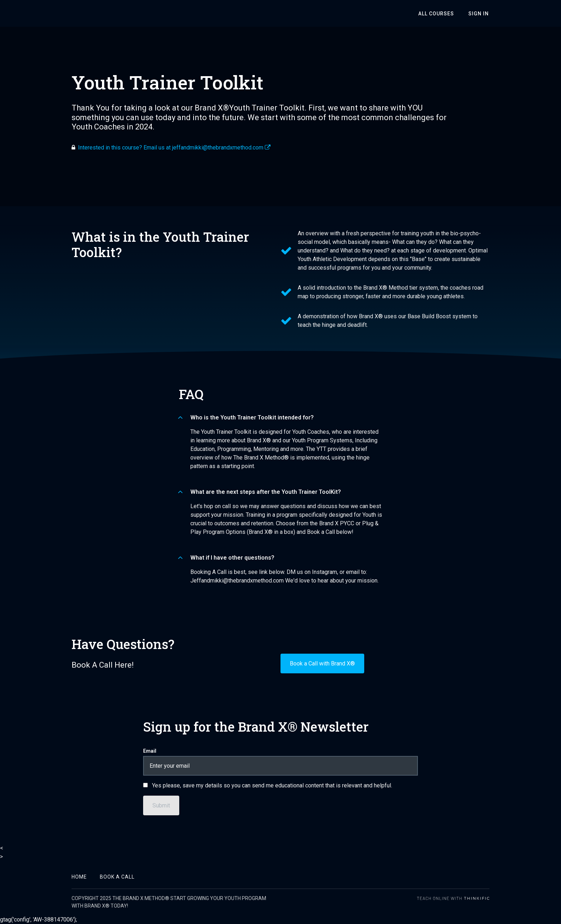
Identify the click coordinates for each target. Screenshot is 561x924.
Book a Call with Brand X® (322, 663)
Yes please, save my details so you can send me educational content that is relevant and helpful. (272, 785)
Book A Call (117, 877)
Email (150, 751)
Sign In (479, 14)
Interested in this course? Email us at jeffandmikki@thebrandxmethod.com (174, 148)
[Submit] (161, 805)
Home (79, 877)
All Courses (438, 14)
